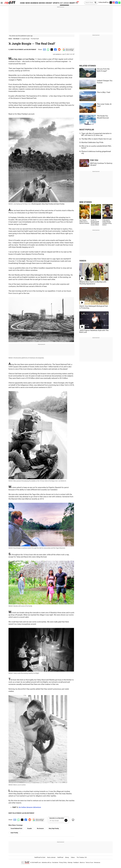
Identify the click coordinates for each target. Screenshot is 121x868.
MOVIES (42, 3)
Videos (73, 857)
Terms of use (89, 863)
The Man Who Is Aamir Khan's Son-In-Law (96, 139)
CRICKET (49, 3)
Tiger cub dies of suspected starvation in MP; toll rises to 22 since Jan (96, 134)
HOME (22, 3)
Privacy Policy (63, 863)
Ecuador (30, 828)
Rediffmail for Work (40, 857)
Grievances (97, 863)
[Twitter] (111, 2)
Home (10, 39)
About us (82, 863)
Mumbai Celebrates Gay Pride (92, 142)
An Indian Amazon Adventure (30, 807)
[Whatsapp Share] (48, 49)
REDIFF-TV (74, 3)
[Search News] (95, 3)
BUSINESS (34, 3)
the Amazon (40, 828)
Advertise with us (46, 863)
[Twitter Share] (52, 49)
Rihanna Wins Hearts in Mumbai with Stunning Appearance (93, 283)
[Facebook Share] (55, 49)
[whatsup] (120, 2)
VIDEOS (83, 261)
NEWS (28, 3)
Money (67, 857)
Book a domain (51, 857)
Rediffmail (60, 857)
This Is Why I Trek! (104, 92)
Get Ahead (16, 39)
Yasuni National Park (16, 828)
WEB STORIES (86, 202)
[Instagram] (114, 2)
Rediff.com (38, 863)
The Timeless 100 (82, 857)
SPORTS (56, 3)
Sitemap (70, 863)
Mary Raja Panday (54, 828)
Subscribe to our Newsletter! (57, 818)
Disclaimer (55, 863)
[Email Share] (44, 49)
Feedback (76, 863)
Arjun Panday (14, 833)
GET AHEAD (64, 3)
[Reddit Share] (59, 49)
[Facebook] (117, 2)
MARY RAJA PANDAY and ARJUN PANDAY (23, 49)
